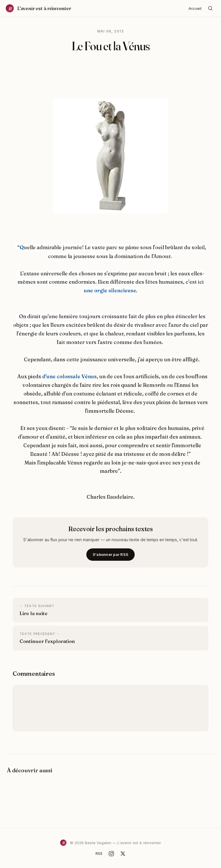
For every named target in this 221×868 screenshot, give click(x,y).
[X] (123, 854)
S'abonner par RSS (110, 554)
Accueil (195, 8)
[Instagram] (111, 854)
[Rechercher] (210, 8)
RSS (99, 853)
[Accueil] (38, 8)
